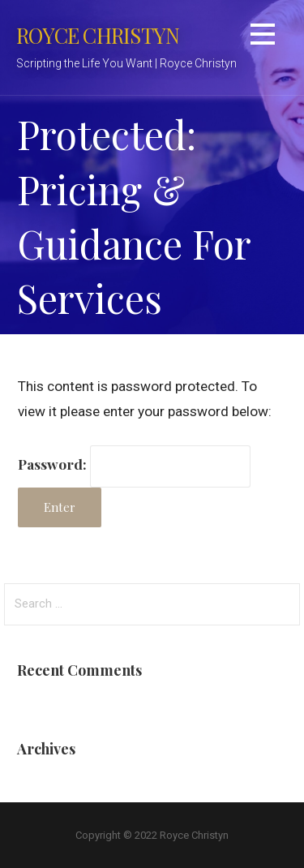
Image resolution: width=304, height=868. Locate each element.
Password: (134, 464)
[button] (263, 37)
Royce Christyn (98, 35)
